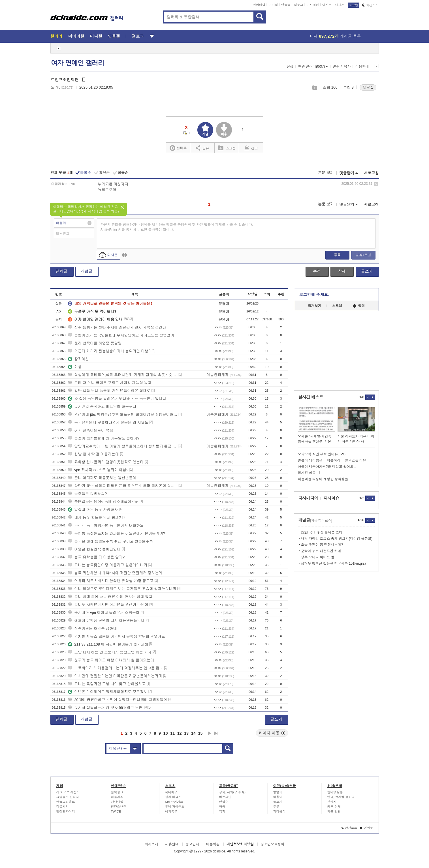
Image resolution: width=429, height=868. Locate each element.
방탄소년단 (119, 807)
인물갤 (286, 5)
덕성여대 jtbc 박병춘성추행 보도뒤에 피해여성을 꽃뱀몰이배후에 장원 (123, 414)
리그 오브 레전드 (68, 792)
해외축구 (171, 811)
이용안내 (362, 67)
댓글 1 (368, 87)
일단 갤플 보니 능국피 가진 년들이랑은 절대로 (109, 391)
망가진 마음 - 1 (309, 473)
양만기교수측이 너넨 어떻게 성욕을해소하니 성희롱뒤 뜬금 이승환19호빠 (123, 446)
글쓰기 (367, 271)
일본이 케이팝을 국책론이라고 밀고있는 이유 (332, 460)
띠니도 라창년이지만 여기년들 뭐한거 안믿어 (108, 605)
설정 (290, 67)
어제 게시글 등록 (336, 36)
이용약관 (213, 844)
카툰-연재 (334, 807)
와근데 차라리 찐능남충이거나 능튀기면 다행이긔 (112, 351)
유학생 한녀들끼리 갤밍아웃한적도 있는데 (106, 462)
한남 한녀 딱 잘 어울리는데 (93, 454)
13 (187, 733)
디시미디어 (308, 498)
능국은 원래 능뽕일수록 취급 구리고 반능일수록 (110, 541)
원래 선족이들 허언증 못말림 (95, 343)
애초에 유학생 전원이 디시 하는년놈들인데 (106, 621)
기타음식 (279, 811)
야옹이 (278, 797)
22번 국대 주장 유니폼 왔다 (322, 532)
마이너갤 (259, 5)
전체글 (62, 271)
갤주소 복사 (342, 67)
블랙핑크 (117, 792)
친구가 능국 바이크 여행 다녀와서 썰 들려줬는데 (111, 660)
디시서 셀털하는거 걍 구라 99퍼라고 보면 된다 (109, 708)
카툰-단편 (334, 811)
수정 (317, 271)
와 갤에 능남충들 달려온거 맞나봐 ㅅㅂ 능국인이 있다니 (117, 399)
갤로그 (299, 5)
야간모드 (371, 5)
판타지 (332, 802)
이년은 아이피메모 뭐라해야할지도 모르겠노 (108, 692)
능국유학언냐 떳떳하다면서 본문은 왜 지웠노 (108, 422)
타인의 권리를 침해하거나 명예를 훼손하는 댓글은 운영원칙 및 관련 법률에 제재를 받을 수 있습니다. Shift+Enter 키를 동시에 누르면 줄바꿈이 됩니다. (177, 227)
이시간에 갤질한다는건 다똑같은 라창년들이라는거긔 (115, 676)
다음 (210, 733)
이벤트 (327, 5)
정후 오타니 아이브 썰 (318, 557)
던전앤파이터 (66, 811)
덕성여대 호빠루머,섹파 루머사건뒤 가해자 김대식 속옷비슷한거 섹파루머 (123, 375)
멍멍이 (278, 792)
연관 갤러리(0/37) (313, 67)
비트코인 (225, 797)
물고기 (278, 802)
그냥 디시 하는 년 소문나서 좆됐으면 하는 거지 (110, 652)
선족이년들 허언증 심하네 (92, 628)
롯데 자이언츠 (175, 807)
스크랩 (314, 88)
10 (166, 733)
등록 (337, 255)
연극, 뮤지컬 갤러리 (341, 797)
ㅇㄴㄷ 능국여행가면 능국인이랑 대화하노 (106, 525)
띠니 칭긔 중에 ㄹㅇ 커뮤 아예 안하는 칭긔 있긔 (110, 597)
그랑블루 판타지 (68, 797)
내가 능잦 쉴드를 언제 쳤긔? (94, 517)
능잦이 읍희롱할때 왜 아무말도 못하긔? (104, 438)
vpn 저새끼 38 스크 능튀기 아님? (98, 470)
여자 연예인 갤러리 (78, 63)
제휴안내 (172, 844)
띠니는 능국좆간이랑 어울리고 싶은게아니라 (108, 565)
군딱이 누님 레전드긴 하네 (321, 551)
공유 (202, 148)
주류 (276, 807)
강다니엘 (117, 802)
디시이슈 (332, 498)
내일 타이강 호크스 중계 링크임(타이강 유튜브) (337, 539)
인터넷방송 (335, 792)
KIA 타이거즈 (174, 802)
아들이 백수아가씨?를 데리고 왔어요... (327, 467)
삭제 (376, 184)
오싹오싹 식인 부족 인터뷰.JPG (322, 454)
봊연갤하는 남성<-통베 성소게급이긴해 (103, 502)
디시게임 (313, 5)
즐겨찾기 (315, 306)
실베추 (178, 148)
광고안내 (192, 844)
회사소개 (151, 844)
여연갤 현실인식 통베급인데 (94, 549)
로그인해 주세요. (314, 295)
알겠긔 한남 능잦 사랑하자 (93, 510)
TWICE (116, 811)
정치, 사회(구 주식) (232, 792)
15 (200, 733)
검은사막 (63, 807)
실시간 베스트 (311, 397)
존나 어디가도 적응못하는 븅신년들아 (102, 478)
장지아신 (78, 359)
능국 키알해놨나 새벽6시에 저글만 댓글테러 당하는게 (115, 573)
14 (193, 733)
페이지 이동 (272, 733)
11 (172, 733)
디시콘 (340, 5)
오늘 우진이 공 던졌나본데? (322, 545)
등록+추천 (363, 255)
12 (180, 733)
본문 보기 (326, 173)
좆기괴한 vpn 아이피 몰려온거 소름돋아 (104, 613)
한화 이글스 (173, 797)
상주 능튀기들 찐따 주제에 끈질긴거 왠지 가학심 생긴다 (117, 327)
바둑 (222, 807)
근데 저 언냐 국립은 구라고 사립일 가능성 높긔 (110, 383)
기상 (75, 367)
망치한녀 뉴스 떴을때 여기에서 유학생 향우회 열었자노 (117, 636)
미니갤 (273, 5)
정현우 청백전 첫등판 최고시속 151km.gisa (334, 563)
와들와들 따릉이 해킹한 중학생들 (323, 479)
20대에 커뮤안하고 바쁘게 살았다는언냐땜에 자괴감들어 (118, 700)
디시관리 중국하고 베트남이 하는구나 (102, 407)
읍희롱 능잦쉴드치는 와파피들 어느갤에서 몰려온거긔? (117, 533)
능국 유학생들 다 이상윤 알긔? (96, 557)
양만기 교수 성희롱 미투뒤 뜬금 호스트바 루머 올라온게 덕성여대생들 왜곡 (123, 486)
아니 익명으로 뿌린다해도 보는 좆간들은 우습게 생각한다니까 (122, 589)
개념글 (87, 271)
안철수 (224, 802)
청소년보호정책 (272, 844)
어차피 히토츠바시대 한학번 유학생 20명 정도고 (111, 581)
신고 (251, 148)
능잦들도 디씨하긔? (87, 494)
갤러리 (56, 36)
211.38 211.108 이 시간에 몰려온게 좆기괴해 (108, 644)
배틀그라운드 (66, 802)
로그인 (354, 5)
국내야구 (171, 792)
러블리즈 (117, 797)
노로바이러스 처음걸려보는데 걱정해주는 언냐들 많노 (115, 668)
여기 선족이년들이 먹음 (90, 430)
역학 (222, 811)
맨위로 (367, 828)
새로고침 (372, 173)
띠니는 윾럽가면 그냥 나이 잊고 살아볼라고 (107, 684)
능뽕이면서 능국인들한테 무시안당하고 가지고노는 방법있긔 (121, 335)
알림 (359, 306)
